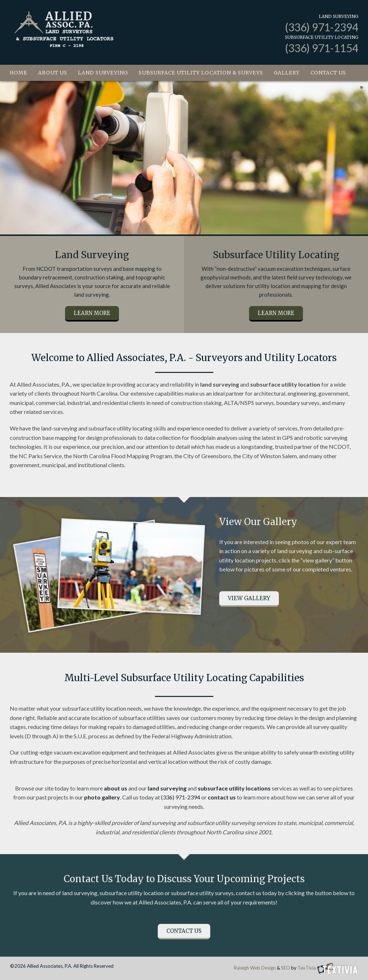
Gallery (287, 73)
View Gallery (249, 598)
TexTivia (307, 968)
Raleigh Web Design (255, 968)
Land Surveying (103, 73)
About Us (53, 73)
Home (19, 73)
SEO (286, 968)
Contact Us (328, 73)
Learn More (92, 313)
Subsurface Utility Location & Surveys (201, 73)
